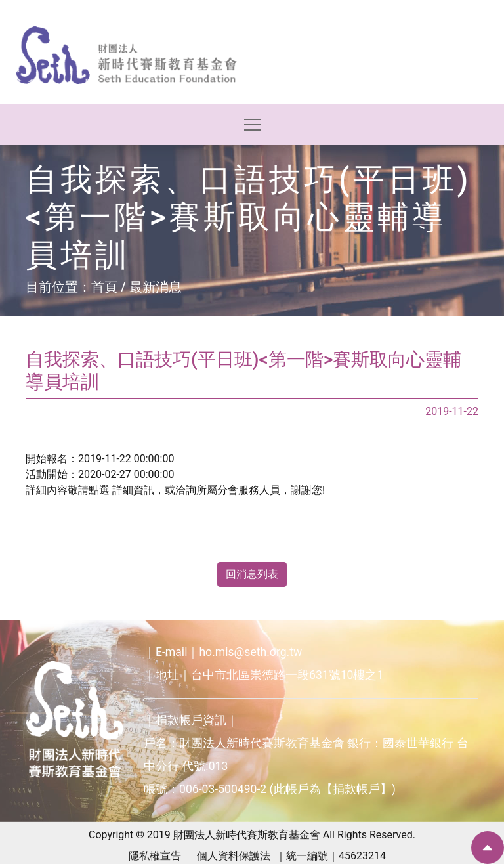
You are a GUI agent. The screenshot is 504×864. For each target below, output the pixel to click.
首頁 (104, 287)
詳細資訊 (133, 490)
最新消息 (156, 287)
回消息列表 (252, 574)
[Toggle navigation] (252, 125)
